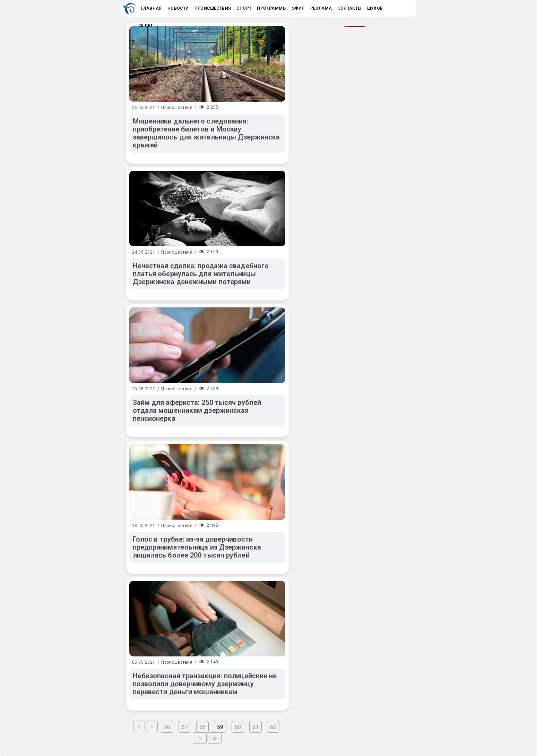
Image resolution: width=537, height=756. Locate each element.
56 (167, 727)
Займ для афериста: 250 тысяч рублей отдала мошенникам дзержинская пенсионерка (197, 410)
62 (273, 727)
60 (238, 727)
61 (255, 727)
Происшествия (177, 108)
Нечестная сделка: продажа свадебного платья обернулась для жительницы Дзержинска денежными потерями (201, 274)
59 (220, 727)
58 (202, 727)
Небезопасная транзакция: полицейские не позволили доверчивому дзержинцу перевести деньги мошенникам (205, 684)
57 (185, 727)
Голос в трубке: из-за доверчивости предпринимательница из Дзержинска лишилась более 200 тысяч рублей (197, 547)
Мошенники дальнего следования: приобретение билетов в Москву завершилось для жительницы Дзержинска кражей (206, 133)
